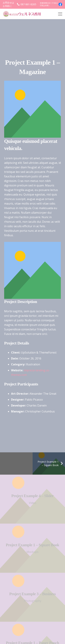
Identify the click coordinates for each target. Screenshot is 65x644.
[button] (60, 14)
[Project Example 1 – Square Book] (32, 548)
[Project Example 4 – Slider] (32, 499)
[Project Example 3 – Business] (32, 597)
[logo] (23, 14)
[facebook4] (60, 4)
